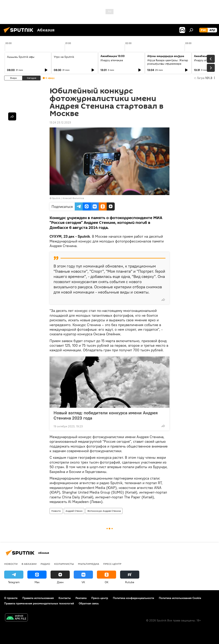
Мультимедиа (89, 564)
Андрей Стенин (74, 511)
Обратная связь (89, 603)
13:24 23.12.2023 (60, 122)
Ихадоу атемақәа (112, 60)
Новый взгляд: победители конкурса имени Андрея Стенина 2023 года (106, 415)
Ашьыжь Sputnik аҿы (21, 57)
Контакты (65, 598)
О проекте (11, 598)
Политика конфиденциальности (133, 598)
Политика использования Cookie (180, 598)
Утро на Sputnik (64, 57)
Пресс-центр (112, 564)
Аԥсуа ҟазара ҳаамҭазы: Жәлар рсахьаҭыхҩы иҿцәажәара (168, 62)
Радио (45, 564)
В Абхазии (29, 564)
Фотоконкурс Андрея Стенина (104, 511)
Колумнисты (64, 564)
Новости (56, 511)
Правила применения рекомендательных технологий (39, 603)
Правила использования (38, 598)
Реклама (81, 598)
